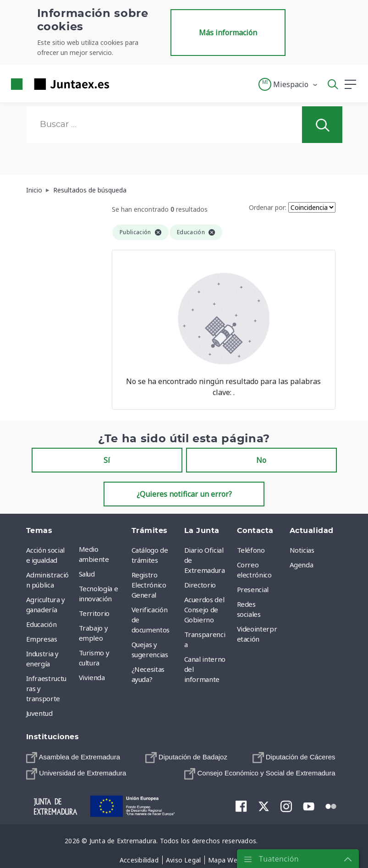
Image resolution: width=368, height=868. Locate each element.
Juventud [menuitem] (39, 713)
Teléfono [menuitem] (251, 550)
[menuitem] (73, 757)
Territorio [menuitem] (94, 613)
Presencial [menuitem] (253, 589)
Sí (107, 460)
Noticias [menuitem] (302, 550)
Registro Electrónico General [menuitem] (149, 585)
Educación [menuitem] (41, 624)
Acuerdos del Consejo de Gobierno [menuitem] (204, 610)
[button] (288, 84)
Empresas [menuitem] (42, 639)
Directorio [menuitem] (200, 585)
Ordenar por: (268, 207)
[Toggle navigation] (122, 84)
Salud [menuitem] (87, 574)
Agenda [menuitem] (302, 565)
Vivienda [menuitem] (92, 677)
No (261, 460)
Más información (228, 33)
